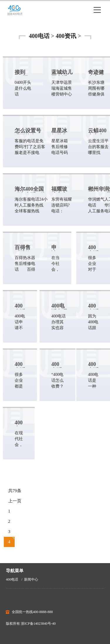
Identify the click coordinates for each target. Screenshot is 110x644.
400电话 (39, 36)
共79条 (15, 491)
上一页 (15, 501)
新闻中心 (31, 579)
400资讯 (66, 36)
